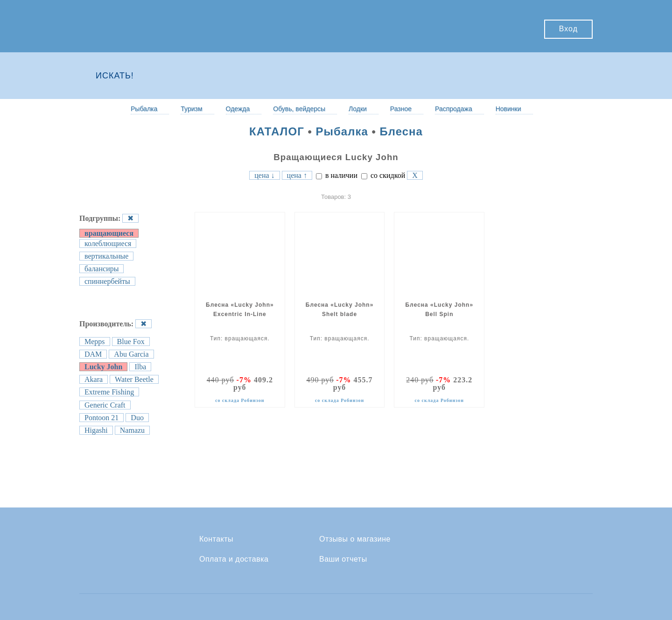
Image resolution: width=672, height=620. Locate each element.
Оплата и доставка (234, 559)
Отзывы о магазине (355, 539)
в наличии (337, 175)
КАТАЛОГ (277, 131)
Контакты (216, 539)
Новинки (508, 109)
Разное (401, 109)
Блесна (401, 131)
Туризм (191, 109)
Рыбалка (144, 109)
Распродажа (454, 109)
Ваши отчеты (343, 559)
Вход (568, 29)
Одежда (238, 109)
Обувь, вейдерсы (299, 109)
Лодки (358, 109)
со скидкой (383, 175)
